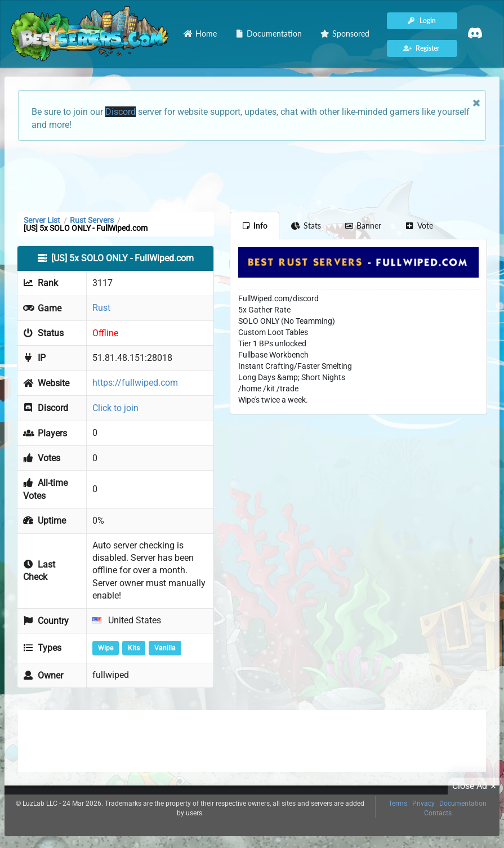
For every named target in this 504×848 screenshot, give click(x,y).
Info (255, 226)
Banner (363, 226)
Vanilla (165, 648)
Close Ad (476, 786)
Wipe (106, 648)
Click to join (115, 408)
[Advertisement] (252, 175)
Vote (419, 226)
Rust (101, 308)
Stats (306, 226)
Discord (121, 112)
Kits (134, 648)
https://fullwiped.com (135, 383)
